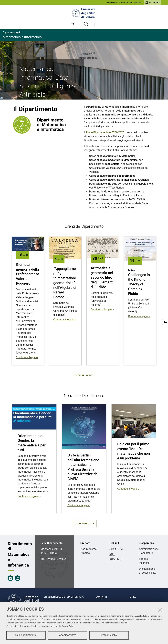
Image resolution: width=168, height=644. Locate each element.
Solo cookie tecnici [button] (26, 635)
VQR (112, 554)
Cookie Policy (68, 626)
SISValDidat (116, 560)
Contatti (101, 597)
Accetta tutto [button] (68, 635)
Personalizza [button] (109, 635)
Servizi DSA (116, 549)
